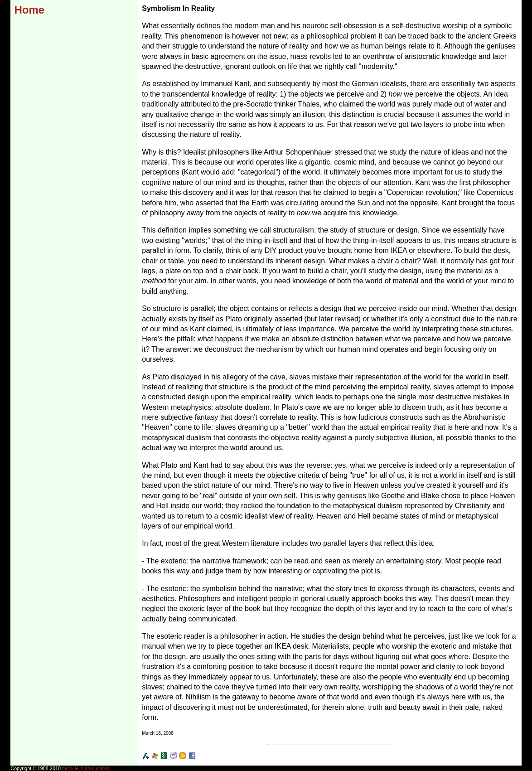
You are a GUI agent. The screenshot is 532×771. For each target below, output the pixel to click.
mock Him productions (86, 768)
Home (29, 10)
